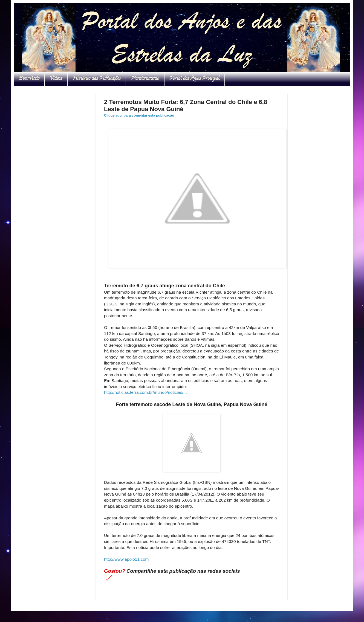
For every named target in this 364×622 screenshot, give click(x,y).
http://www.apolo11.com (126, 559)
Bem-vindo (29, 79)
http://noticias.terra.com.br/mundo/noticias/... (145, 392)
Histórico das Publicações (97, 79)
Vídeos (56, 79)
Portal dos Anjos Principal (194, 79)
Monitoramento (145, 79)
